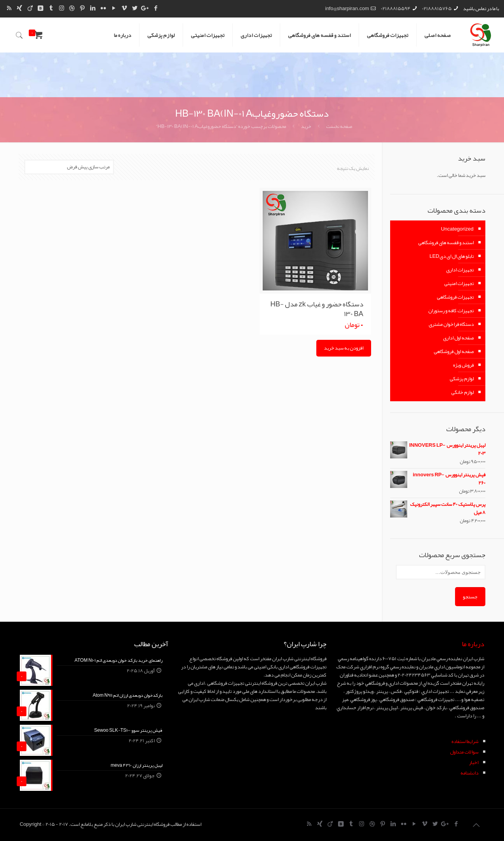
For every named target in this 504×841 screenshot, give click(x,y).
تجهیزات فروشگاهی (455, 297)
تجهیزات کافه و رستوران (451, 311)
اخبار (474, 762)
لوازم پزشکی (462, 379)
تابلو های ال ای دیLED (451, 256)
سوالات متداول (464, 752)
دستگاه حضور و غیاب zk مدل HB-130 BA (317, 309)
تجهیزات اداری (460, 270)
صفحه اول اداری (458, 338)
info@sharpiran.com (347, 9)
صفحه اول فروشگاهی (454, 351)
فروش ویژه (463, 365)
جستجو (470, 597)
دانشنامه (469, 773)
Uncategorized (457, 229)
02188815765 (437, 9)
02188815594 (396, 9)
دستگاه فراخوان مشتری (451, 324)
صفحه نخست (339, 126)
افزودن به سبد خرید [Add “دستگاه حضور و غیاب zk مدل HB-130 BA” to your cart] (344, 348)
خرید (306, 126)
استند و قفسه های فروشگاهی (446, 243)
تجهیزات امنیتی (459, 283)
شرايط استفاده (465, 741)
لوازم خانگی (462, 392)
